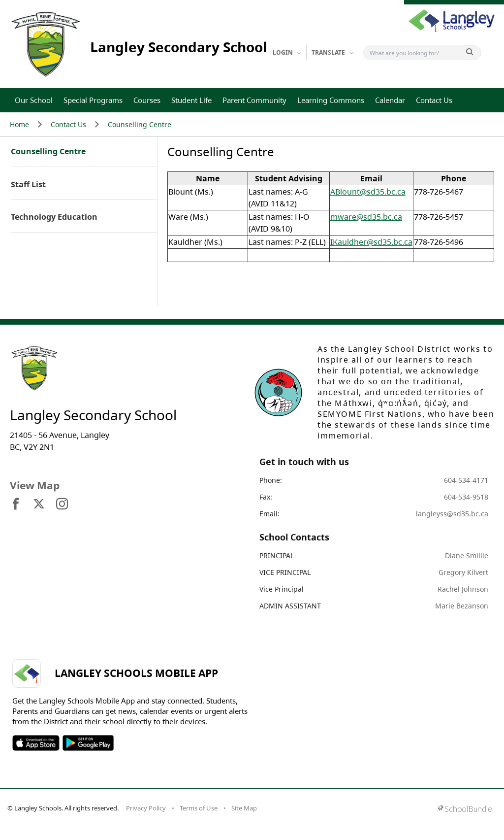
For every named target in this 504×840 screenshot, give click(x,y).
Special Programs (93, 100)
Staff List (28, 185)
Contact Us (434, 100)
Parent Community (254, 100)
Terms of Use (199, 808)
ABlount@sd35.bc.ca (368, 192)
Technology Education (54, 217)
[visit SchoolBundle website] (465, 810)
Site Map (244, 808)
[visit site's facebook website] (16, 504)
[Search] (416, 53)
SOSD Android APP (88, 743)
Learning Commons (331, 100)
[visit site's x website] (39, 504)
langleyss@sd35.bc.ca (452, 514)
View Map (35, 485)
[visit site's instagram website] (62, 504)
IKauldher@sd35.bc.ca (371, 242)
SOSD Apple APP (36, 743)
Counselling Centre (140, 124)
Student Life (191, 100)
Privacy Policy (146, 808)
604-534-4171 (466, 480)
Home (19, 124)
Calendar (390, 100)
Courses (147, 100)
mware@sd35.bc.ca (366, 217)
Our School (34, 100)
